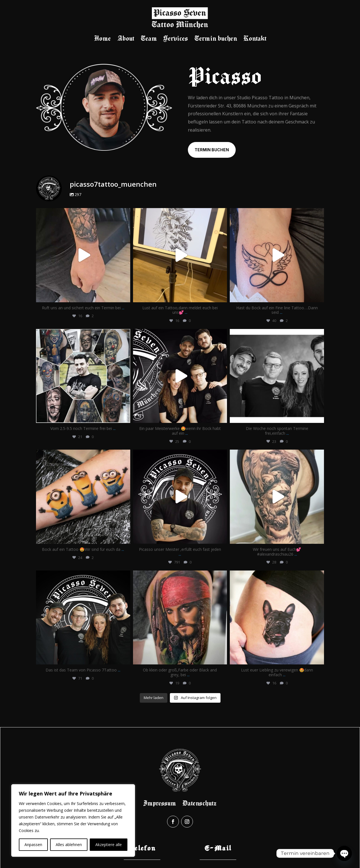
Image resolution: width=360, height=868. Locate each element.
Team (149, 39)
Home (102, 39)
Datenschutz (199, 803)
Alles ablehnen (69, 845)
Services (175, 39)
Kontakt (255, 39)
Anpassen (33, 845)
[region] (73, 820)
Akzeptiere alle (109, 845)
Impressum (160, 803)
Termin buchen (215, 39)
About (126, 39)
